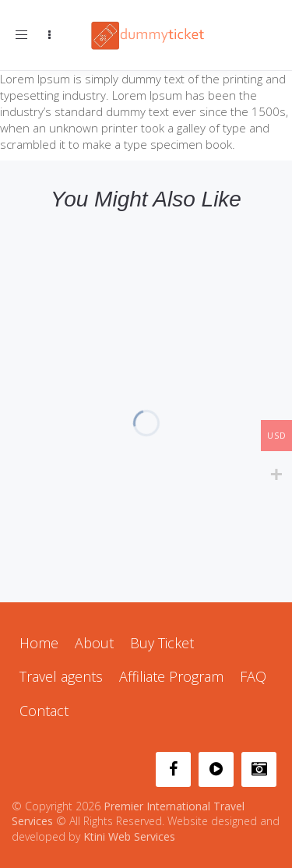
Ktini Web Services (129, 836)
